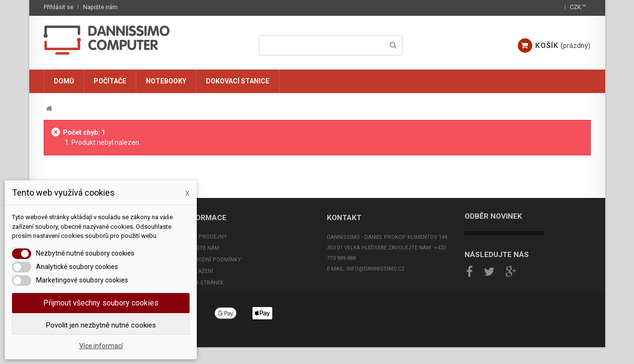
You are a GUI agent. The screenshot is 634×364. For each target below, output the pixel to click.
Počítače (110, 81)
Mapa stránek (204, 283)
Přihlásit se (59, 7)
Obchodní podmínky (212, 260)
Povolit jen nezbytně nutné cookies (101, 325)
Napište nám (100, 7)
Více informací (101, 346)
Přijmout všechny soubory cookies (101, 303)
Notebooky (166, 81)
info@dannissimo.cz (376, 269)
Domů (64, 81)
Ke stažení (198, 271)
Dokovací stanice (238, 81)
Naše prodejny (205, 237)
